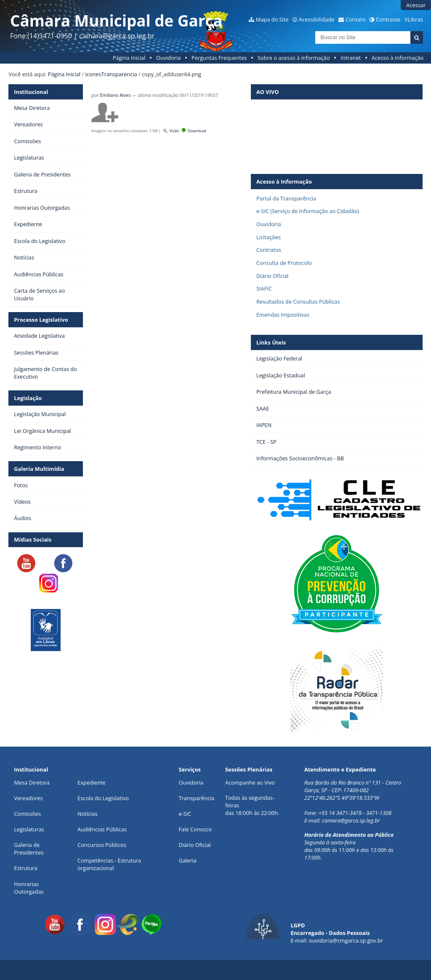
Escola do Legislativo (103, 798)
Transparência (196, 798)
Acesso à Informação (398, 58)
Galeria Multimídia (39, 469)
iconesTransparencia (111, 74)
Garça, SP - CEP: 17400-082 (337, 790)
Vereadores (28, 798)
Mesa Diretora (32, 782)
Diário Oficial (272, 276)
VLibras (414, 19)
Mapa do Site (272, 19)
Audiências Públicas (102, 829)
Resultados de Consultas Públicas (298, 302)
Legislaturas (29, 829)
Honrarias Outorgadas (29, 888)
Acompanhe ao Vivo (250, 782)
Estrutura (26, 868)
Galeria (187, 860)
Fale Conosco (195, 829)
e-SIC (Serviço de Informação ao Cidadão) (308, 211)
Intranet (351, 58)
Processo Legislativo (41, 320)
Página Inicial (129, 58)
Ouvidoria (169, 58)
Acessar (416, 5)
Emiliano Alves (116, 95)
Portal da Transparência (286, 198)
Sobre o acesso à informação (294, 58)
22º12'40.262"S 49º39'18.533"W (342, 798)
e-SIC (185, 814)
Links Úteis (271, 342)
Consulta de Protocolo (284, 263)
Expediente (92, 782)
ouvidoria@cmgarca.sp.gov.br (346, 940)
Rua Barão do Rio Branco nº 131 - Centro (353, 782)
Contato (356, 19)
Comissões (27, 814)
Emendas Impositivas (283, 315)
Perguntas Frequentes (219, 58)
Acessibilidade (317, 19)
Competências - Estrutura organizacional (109, 864)
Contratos (269, 250)
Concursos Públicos (102, 845)
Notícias (88, 814)
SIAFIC (264, 288)
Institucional (31, 92)
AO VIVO (267, 92)
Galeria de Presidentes (29, 849)
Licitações (269, 237)
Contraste (388, 19)
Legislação (28, 398)
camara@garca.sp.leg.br (351, 820)
